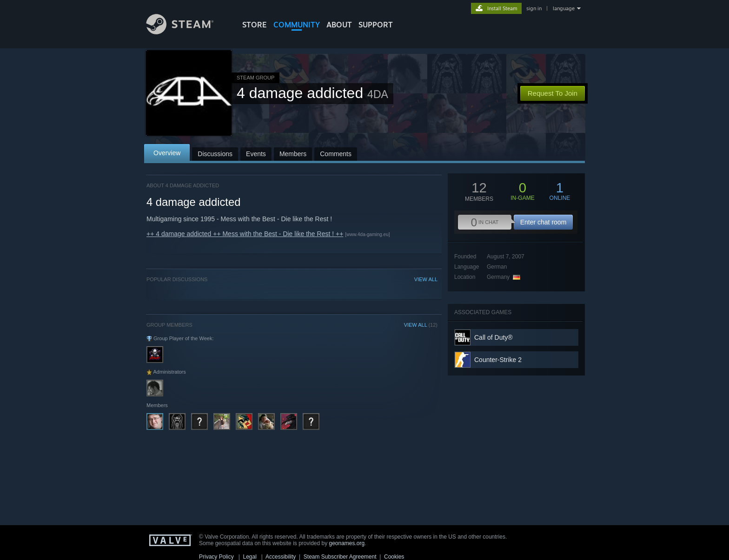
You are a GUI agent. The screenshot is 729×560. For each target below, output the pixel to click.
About (339, 25)
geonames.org (347, 543)
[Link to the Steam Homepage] (187, 32)
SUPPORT (376, 25)
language (564, 8)
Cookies (394, 557)
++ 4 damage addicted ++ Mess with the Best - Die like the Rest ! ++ (245, 234)
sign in (534, 8)
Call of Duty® (494, 337)
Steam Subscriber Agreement (340, 557)
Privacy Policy (216, 557)
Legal (249, 557)
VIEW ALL (426, 279)
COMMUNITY (297, 25)
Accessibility (281, 557)
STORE (255, 25)
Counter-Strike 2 (498, 360)
